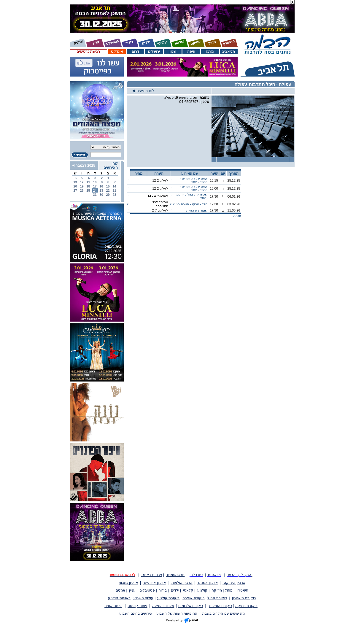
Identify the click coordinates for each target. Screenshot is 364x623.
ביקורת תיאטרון (244, 598)
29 (108, 195)
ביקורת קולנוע (168, 598)
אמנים (120, 590)
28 (114, 195)
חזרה (237, 216)
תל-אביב (229, 52)
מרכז (210, 52)
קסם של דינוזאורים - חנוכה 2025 (194, 180)
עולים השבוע (143, 598)
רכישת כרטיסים (88, 52)
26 (82, 190)
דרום (135, 52)
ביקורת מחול (217, 598)
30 (101, 195)
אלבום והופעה (163, 606)
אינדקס (117, 52)
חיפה (191, 52)
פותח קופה (113, 606)
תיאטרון (242, 590)
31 (95, 195)
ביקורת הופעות (221, 606)
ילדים (175, 590)
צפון (173, 52)
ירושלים (154, 52)
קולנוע (202, 590)
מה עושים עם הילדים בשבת (224, 614)
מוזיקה (216, 590)
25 (88, 190)
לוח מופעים (143, 91)
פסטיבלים (147, 590)
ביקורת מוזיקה (246, 606)
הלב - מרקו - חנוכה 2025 (190, 204)
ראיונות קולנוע (119, 598)
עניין (132, 590)
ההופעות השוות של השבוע (177, 614)
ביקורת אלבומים (191, 606)
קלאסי (188, 590)
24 (95, 190)
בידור (162, 590)
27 (75, 190)
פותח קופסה (137, 606)
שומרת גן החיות (197, 210)
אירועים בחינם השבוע (136, 614)
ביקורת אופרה (193, 598)
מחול (229, 590)
